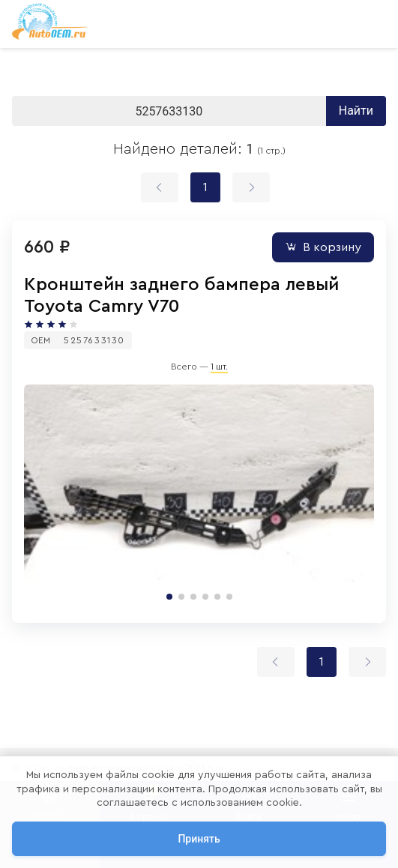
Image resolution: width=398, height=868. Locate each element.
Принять (199, 839)
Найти (356, 111)
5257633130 (94, 340)
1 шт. (219, 367)
